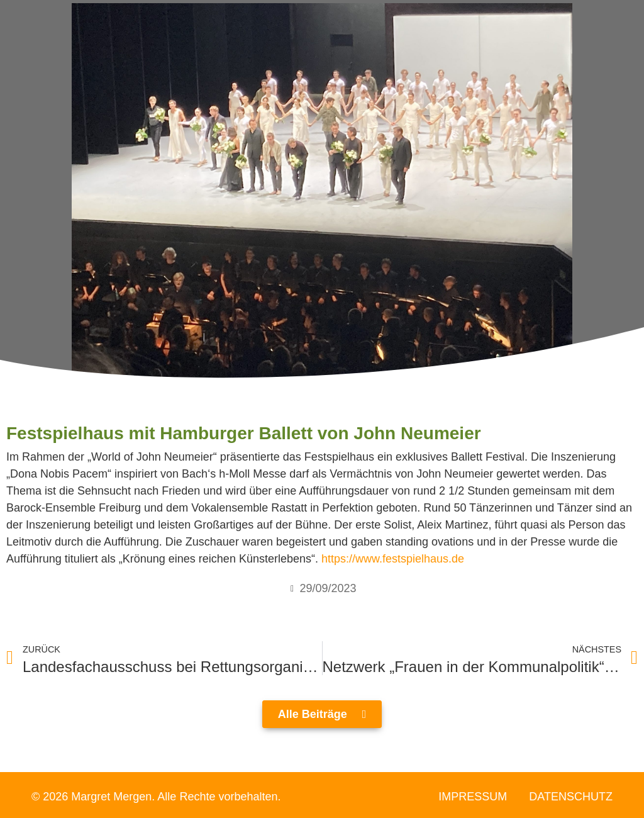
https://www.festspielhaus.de (393, 559)
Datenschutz (571, 797)
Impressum (473, 797)
